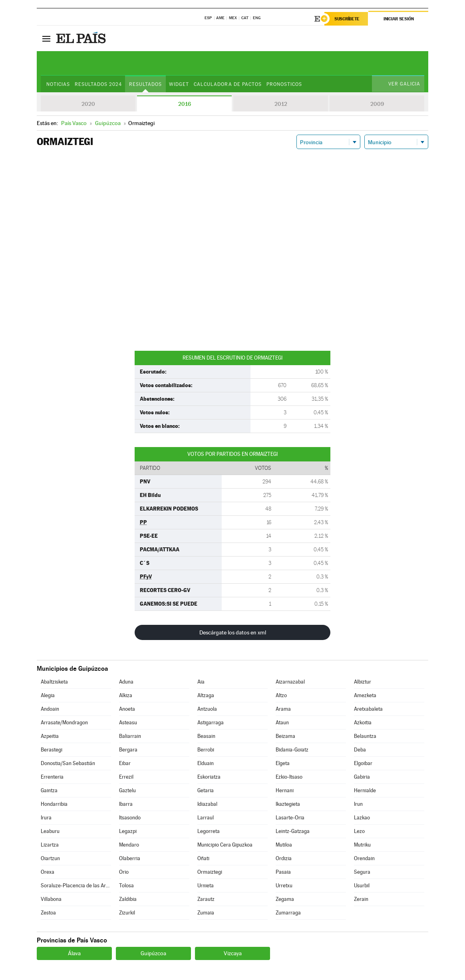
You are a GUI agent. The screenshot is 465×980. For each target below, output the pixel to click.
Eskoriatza (209, 777)
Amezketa (365, 695)
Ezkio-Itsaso (289, 777)
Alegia (48, 695)
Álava (74, 953)
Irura (46, 818)
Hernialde (365, 790)
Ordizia (284, 858)
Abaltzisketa (54, 682)
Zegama (285, 899)
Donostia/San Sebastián (68, 763)
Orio (124, 872)
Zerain (361, 899)
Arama (283, 709)
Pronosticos (284, 84)
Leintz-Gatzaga (293, 831)
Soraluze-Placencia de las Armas (76, 886)
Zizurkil (127, 913)
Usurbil (362, 886)
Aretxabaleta (368, 709)
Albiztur (363, 682)
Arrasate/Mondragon (64, 723)
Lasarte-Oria (290, 818)
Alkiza (126, 695)
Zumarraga (288, 913)
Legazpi (128, 831)
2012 (281, 104)
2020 (88, 104)
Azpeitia (50, 736)
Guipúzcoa (153, 953)
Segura (362, 872)
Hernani (285, 790)
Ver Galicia (404, 84)
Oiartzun (50, 858)
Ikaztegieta (288, 804)
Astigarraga (211, 723)
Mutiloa (284, 845)
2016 (185, 104)
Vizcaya (233, 953)
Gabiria (362, 777)
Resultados (145, 84)
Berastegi (52, 750)
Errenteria (52, 777)
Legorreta (209, 831)
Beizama (285, 736)
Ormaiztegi (210, 872)
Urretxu (284, 886)
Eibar (125, 763)
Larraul (206, 818)
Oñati (203, 858)
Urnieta (206, 886)
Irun (358, 804)
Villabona (51, 899)
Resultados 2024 (98, 84)
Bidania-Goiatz (292, 750)
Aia (201, 682)
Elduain (206, 763)
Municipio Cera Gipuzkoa (225, 845)
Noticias (58, 84)
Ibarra (126, 804)
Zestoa (48, 913)
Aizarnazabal (290, 682)
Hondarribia (54, 804)
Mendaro (129, 845)
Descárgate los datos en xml (233, 632)
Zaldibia (128, 899)
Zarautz (206, 899)
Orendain (364, 858)
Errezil (126, 777)
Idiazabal (207, 804)
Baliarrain (130, 736)
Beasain (206, 736)
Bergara (128, 750)
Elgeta (283, 763)
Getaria (206, 790)
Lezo (359, 831)
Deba (360, 750)
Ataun (282, 723)
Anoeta (127, 709)
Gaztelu (127, 790)
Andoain (50, 709)
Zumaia (206, 913)
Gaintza (49, 790)
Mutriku (362, 845)
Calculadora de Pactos (228, 84)
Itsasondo (130, 818)
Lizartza (50, 845)
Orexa (48, 872)
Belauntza (365, 736)
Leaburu (50, 831)
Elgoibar (363, 763)
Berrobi (206, 750)
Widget (179, 84)
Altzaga (206, 695)
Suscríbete (347, 19)
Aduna (126, 682)
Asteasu (128, 723)
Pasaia (283, 872)
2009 (377, 104)
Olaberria (130, 858)
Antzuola (207, 709)
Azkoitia (363, 723)
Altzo (281, 695)
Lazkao (362, 818)
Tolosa (126, 886)
